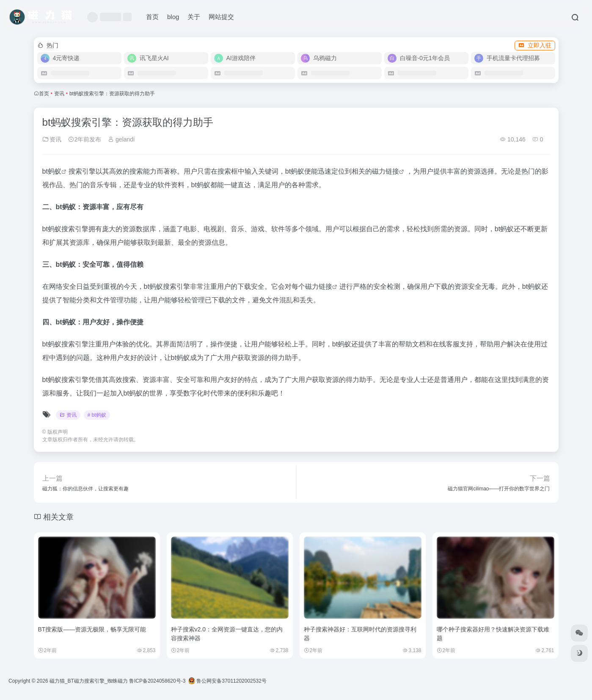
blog (173, 17)
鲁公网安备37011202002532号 (227, 681)
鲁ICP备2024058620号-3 (157, 681)
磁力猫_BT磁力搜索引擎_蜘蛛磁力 (89, 681)
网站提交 (221, 17)
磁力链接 (385, 171)
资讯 (59, 94)
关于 (194, 17)
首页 (152, 17)
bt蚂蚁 (52, 171)
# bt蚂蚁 (97, 415)
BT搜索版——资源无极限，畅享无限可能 (92, 629)
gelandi (121, 139)
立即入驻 (535, 45)
